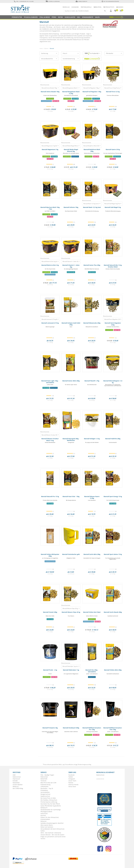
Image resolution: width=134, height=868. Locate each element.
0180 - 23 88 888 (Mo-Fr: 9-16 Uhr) (24, 1)
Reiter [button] (60, 17)
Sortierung (49, 53)
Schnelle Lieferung (53, 1)
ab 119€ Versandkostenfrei (110, 1)
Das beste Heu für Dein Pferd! (50, 804)
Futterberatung (45, 785)
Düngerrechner (46, 794)
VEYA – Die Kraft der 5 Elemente (51, 833)
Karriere (43, 815)
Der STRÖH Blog (18, 788)
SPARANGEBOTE (88, 17)
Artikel (98, 7)
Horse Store (72, 787)
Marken (120, 7)
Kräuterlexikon (45, 819)
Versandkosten (69, 764)
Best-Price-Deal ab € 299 (48, 783)
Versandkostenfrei (49, 59)
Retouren (44, 821)
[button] (110, 11)
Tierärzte (43, 781)
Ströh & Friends (73, 785)
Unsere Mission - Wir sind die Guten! (52, 835)
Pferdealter (114, 53)
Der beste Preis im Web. (48, 798)
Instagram (72, 779)
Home (41, 48)
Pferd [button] (54, 17)
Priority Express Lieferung (49, 802)
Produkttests (109, 7)
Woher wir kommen (47, 827)
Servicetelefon (45, 792)
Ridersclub (66, 7)
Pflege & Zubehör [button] (31, 17)
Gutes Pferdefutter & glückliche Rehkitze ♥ (51, 807)
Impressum (16, 779)
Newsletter (16, 783)
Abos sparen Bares (47, 825)
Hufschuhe (44, 813)
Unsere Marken (18, 785)
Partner (71, 783)
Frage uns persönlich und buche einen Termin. (53, 838)
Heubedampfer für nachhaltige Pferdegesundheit (51, 811)
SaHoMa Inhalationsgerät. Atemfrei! (52, 823)
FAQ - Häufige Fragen (47, 775)
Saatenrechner (45, 796)
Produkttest (44, 790)
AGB (14, 775)
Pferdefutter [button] (17, 17)
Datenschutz (17, 777)
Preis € (71, 53)
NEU (79, 17)
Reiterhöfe (44, 779)
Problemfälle (86, 7)
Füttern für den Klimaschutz (50, 817)
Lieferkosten (45, 787)
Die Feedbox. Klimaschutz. (49, 800)
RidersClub (44, 777)
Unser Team (72, 781)
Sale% (97, 17)
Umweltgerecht (81, 1)
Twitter (71, 777)
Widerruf (16, 787)
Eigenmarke (75, 7)
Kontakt (15, 781)
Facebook (71, 775)
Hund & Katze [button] (70, 17)
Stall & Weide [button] (45, 17)
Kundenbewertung (71, 59)
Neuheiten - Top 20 (47, 788)
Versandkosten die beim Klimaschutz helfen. (52, 830)
